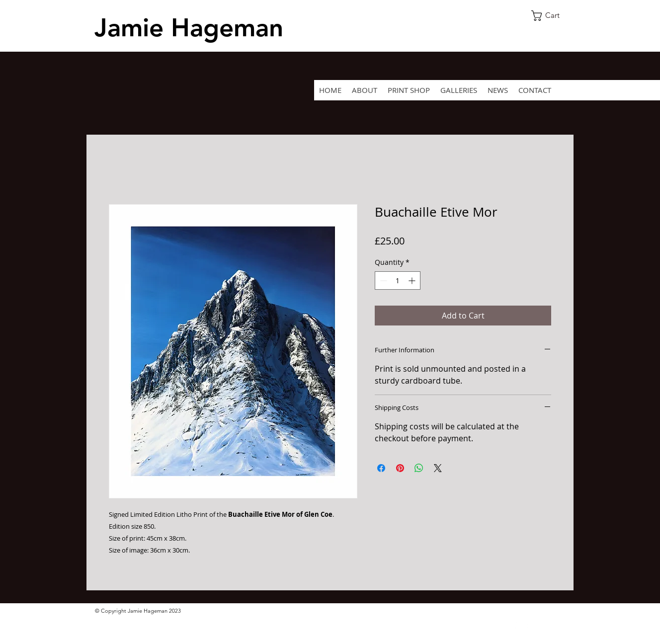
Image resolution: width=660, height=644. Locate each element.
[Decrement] (382, 281)
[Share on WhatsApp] (419, 468)
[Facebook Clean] (517, 625)
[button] (551, 16)
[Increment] (413, 281)
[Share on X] (438, 468)
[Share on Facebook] (381, 468)
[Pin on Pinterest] (400, 468)
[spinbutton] (398, 281)
